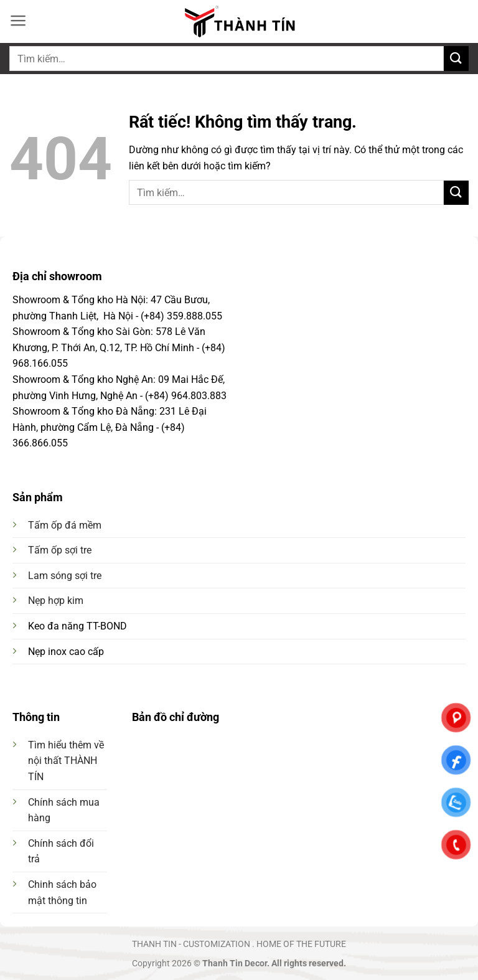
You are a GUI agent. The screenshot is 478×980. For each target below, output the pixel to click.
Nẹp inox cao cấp (66, 652)
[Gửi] (456, 58)
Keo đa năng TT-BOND (77, 626)
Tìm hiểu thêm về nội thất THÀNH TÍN (66, 761)
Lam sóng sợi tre (65, 576)
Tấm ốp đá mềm (65, 525)
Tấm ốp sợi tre (60, 550)
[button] (18, 21)
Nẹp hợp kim (56, 601)
